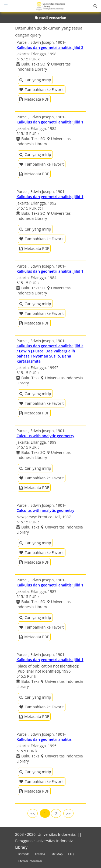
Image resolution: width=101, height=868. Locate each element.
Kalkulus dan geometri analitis (44, 739)
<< (33, 814)
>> (68, 814)
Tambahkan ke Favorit (41, 90)
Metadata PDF (34, 99)
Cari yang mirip (35, 80)
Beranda (24, 854)
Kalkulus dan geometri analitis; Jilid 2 (50, 47)
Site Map (57, 854)
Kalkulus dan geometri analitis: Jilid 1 (50, 660)
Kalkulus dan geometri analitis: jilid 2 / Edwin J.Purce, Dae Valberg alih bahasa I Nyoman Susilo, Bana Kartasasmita (50, 353)
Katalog (40, 854)
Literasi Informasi (30, 861)
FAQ (71, 854)
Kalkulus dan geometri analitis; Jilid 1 (50, 122)
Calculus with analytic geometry (45, 436)
